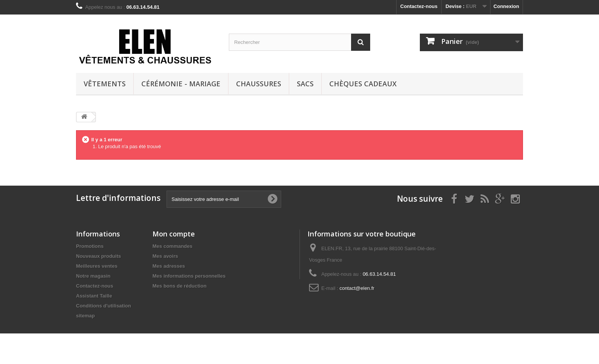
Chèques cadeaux (363, 84)
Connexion (506, 6)
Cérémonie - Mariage (181, 84)
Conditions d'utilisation (104, 306)
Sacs (305, 84)
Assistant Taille (94, 296)
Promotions (90, 246)
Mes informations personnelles (189, 276)
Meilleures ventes (97, 266)
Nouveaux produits (99, 256)
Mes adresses (169, 266)
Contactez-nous (419, 6)
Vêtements (105, 84)
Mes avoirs (165, 256)
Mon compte (174, 234)
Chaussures (259, 84)
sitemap (85, 316)
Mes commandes (172, 246)
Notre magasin (93, 276)
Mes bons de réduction (180, 286)
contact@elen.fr (357, 288)
